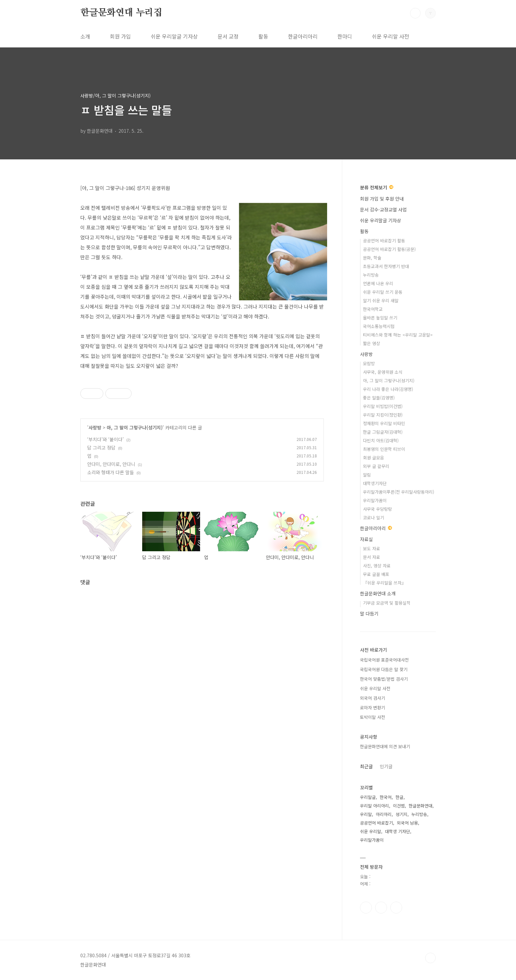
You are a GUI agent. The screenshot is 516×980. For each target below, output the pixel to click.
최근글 (366, 766)
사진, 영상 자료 (377, 566)
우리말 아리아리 (374, 806)
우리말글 (368, 797)
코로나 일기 (374, 517)
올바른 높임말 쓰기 (380, 318)
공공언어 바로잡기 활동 (384, 241)
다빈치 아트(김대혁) (381, 440)
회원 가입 (120, 36)
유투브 (396, 908)
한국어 (386, 797)
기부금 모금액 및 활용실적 (387, 603)
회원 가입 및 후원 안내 (382, 199)
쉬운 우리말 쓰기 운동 (383, 292)
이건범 (399, 806)
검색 (415, 13)
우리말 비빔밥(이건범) (383, 406)
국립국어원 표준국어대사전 (384, 660)
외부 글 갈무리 (376, 466)
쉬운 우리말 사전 (390, 36)
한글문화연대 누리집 (121, 13)
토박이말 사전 (373, 717)
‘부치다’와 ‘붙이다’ (105, 439)
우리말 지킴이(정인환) (383, 415)
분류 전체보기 (377, 187)
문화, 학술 (372, 258)
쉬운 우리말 (371, 831)
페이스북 (366, 908)
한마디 (345, 36)
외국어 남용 (407, 823)
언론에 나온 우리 (378, 283)
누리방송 (371, 275)
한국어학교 (373, 309)
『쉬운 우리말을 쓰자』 (384, 583)
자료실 (366, 539)
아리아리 (384, 814)
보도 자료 (372, 548)
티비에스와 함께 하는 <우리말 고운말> (398, 335)
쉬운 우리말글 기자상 (174, 36)
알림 (367, 475)
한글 (400, 797)
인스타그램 (381, 908)
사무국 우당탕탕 (377, 509)
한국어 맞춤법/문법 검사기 (384, 679)
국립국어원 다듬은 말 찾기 (384, 669)
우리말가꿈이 (375, 500)
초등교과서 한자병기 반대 (386, 266)
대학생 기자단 (398, 831)
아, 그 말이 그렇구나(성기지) (135, 427)
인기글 (386, 766)
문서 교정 (228, 36)
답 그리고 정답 (101, 448)
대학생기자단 (375, 483)
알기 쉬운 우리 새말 (381, 300)
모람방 (369, 363)
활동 (263, 36)
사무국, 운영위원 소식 (383, 372)
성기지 (401, 814)
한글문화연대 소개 (378, 593)
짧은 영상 (372, 343)
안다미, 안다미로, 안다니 (111, 464)
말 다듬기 (369, 613)
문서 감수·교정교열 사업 (383, 209)
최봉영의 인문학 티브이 (384, 449)
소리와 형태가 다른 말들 (111, 472)
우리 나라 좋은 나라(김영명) (388, 389)
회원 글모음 (374, 458)
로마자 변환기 (373, 708)
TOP (430, 958)
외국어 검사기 (373, 698)
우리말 (366, 814)
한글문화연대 (421, 806)
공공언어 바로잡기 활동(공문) (389, 249)
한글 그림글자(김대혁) (383, 432)
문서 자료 (372, 557)
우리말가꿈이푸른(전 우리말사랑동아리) (399, 492)
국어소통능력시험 (379, 326)
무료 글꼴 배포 (376, 574)
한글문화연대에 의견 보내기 (385, 746)
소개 (85, 36)
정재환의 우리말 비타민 (384, 423)
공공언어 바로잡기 (376, 823)
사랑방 (95, 427)
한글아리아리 (303, 36)
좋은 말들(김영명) (379, 398)
